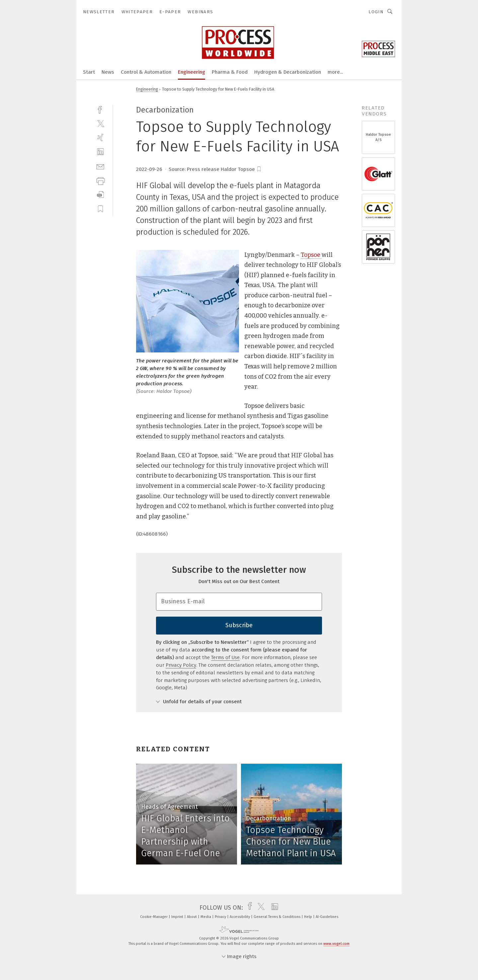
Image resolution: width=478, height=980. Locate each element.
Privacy (221, 917)
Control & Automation (146, 72)
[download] (100, 195)
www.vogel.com (336, 944)
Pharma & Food (230, 72)
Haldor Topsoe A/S (378, 137)
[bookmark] (259, 169)
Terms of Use (225, 657)
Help (309, 917)
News (108, 72)
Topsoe (311, 255)
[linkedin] (100, 152)
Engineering (192, 72)
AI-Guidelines (327, 917)
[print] (100, 180)
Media (206, 917)
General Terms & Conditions (278, 917)
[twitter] (100, 123)
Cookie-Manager (154, 917)
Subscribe (239, 625)
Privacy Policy (181, 665)
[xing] (100, 138)
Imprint (178, 917)
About (192, 917)
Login (376, 12)
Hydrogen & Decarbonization (288, 72)
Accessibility (240, 917)
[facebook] (100, 109)
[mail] (100, 166)
